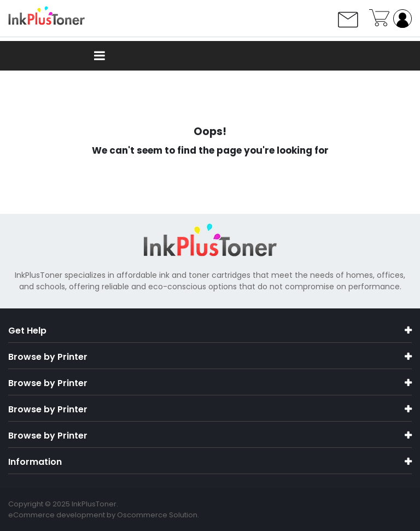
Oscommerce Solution (157, 515)
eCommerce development (57, 515)
